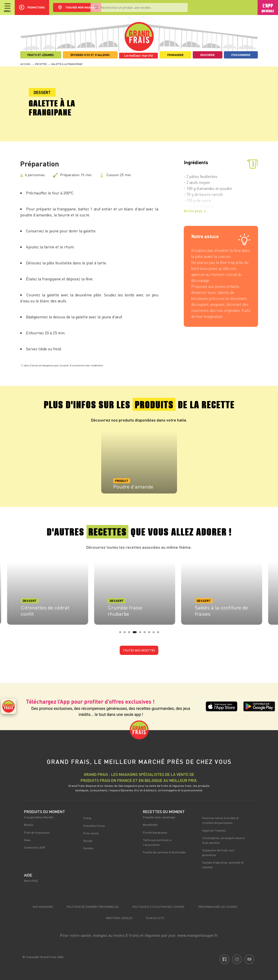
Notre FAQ (31, 881)
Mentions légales (119, 918)
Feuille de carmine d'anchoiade (164, 852)
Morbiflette (150, 825)
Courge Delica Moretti (39, 817)
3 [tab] (131, 634)
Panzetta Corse (94, 826)
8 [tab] (155, 634)
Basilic (29, 825)
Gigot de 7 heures (214, 830)
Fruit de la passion (37, 832)
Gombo (88, 848)
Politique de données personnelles (93, 907)
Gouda (88, 841)
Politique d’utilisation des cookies (158, 907)
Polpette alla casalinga (159, 817)
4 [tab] (137, 634)
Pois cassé (91, 833)
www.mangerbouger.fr (198, 935)
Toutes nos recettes (139, 650)
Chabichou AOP (35, 847)
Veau (27, 840)
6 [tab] (146, 634)
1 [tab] (122, 634)
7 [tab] (151, 634)
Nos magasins (43, 907)
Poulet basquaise (155, 832)
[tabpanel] (139, 462)
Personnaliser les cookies (218, 907)
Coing (87, 818)
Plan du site (155, 918)
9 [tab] (160, 634)
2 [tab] (126, 634)
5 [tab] (142, 634)
